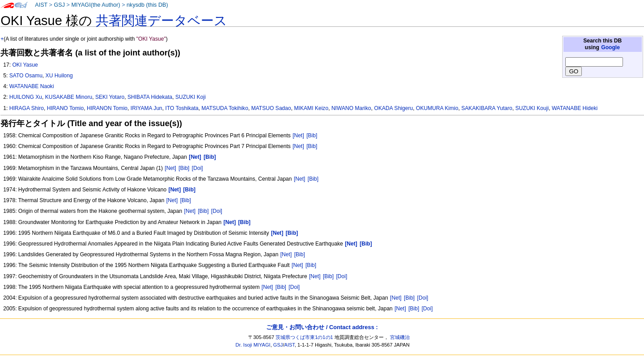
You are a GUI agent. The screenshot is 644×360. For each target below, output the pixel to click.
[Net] (298, 136)
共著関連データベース (161, 21)
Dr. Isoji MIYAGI (253, 345)
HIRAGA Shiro (27, 108)
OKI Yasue (25, 65)
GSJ (59, 5)
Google (610, 47)
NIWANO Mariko (351, 108)
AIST (41, 5)
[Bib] (312, 136)
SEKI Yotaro (110, 97)
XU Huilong (59, 76)
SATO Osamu (26, 76)
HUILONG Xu (26, 97)
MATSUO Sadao (271, 108)
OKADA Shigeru (394, 108)
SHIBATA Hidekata (150, 97)
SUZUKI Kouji (532, 108)
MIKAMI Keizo (311, 108)
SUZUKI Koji (191, 97)
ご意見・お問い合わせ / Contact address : (322, 327)
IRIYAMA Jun (146, 108)
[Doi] (197, 168)
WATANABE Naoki (32, 86)
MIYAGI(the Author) (95, 5)
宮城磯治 (400, 337)
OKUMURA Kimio (437, 108)
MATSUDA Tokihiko (225, 108)
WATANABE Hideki (575, 108)
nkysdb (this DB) (147, 5)
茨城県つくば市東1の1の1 (304, 337)
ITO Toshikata (182, 108)
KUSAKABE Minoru (69, 97)
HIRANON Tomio (107, 108)
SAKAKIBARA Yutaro (487, 108)
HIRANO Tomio (65, 108)
